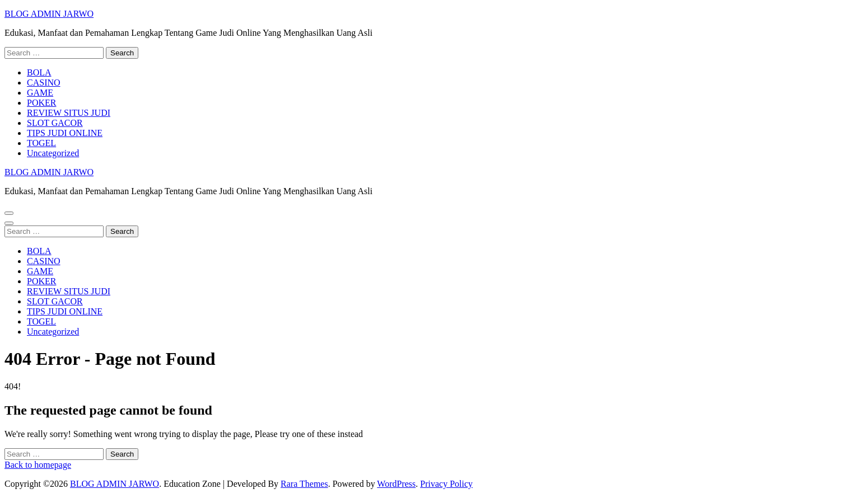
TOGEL (41, 143)
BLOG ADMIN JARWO (49, 14)
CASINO (44, 83)
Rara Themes (304, 484)
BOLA (39, 72)
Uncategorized (53, 153)
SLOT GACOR (55, 123)
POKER (41, 103)
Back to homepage (38, 465)
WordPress (396, 484)
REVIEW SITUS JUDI (69, 113)
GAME (40, 93)
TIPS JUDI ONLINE (65, 133)
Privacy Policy (446, 484)
